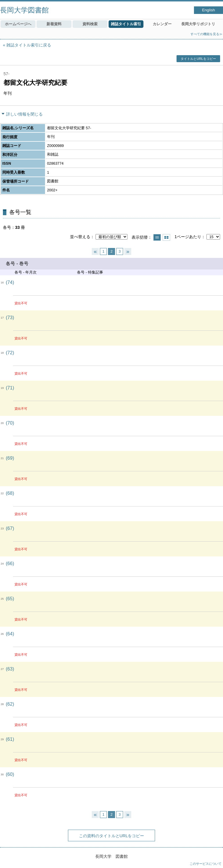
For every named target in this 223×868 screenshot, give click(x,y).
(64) (10, 634)
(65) (10, 599)
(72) (10, 353)
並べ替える (80, 237)
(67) (10, 528)
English (209, 10)
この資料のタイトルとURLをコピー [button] (112, 836)
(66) (10, 564)
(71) (10, 388)
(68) (10, 493)
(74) (10, 282)
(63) (10, 669)
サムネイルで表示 (166, 237)
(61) (10, 739)
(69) (10, 458)
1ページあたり (188, 237)
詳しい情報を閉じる (24, 114)
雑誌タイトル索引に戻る (29, 45)
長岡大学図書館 (24, 10)
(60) (10, 774)
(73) (10, 318)
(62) (10, 704)
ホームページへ (18, 24)
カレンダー (162, 24)
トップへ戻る (213, 858)
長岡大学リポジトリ (198, 24)
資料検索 (90, 24)
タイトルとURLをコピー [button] (198, 59)
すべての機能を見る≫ (206, 34)
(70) (10, 423)
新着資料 (54, 24)
